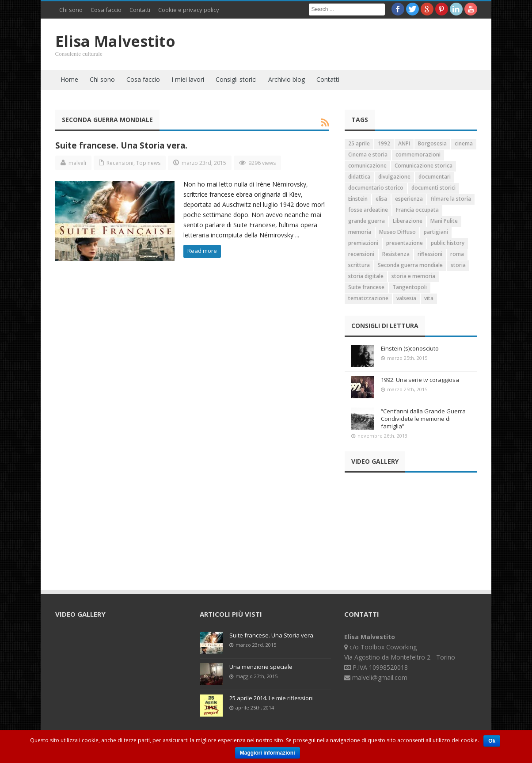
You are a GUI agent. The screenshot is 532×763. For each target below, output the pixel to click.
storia (458, 265)
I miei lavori (188, 79)
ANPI (404, 143)
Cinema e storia (368, 155)
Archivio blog (287, 79)
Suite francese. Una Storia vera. (121, 145)
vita (429, 298)
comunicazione (367, 166)
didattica (359, 177)
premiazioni (363, 243)
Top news (148, 163)
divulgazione (394, 177)
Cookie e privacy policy (189, 10)
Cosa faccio (106, 10)
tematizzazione (368, 298)
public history (448, 243)
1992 (384, 143)
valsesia (406, 298)
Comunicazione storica (424, 166)
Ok (492, 741)
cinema (464, 143)
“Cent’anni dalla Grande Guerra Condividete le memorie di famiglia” (423, 419)
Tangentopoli (410, 287)
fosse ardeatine (368, 210)
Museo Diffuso (397, 232)
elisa (381, 199)
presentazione (405, 243)
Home (69, 79)
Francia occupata (417, 210)
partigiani (436, 232)
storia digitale (366, 276)
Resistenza (396, 254)
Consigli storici (236, 79)
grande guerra (367, 221)
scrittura (359, 265)
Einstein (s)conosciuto (410, 348)
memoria (360, 232)
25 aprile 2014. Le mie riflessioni (272, 698)
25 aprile (359, 143)
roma (457, 254)
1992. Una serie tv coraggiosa (420, 380)
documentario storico (376, 188)
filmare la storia (451, 199)
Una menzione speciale (261, 667)
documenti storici (433, 188)
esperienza (409, 199)
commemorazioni (418, 155)
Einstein (358, 199)
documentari (435, 177)
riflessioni (430, 254)
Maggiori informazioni (268, 753)
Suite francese (366, 287)
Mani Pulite (444, 221)
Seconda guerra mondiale (410, 265)
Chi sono (71, 10)
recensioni (361, 254)
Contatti (140, 10)
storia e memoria (413, 276)
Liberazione (408, 221)
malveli (77, 163)
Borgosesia (432, 143)
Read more (202, 251)
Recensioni (120, 163)
